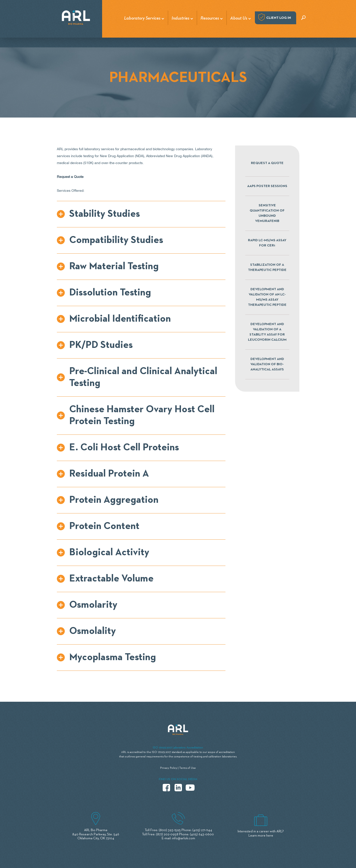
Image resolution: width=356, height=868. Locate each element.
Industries (180, 18)
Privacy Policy (169, 768)
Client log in (279, 18)
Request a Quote (267, 163)
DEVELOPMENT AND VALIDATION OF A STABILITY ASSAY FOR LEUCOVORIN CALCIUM (267, 332)
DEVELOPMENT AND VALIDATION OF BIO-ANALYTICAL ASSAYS (267, 364)
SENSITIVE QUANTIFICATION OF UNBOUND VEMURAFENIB (267, 213)
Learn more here (261, 836)
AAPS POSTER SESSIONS (267, 186)
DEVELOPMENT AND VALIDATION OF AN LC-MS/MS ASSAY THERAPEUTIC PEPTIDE (267, 297)
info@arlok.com (184, 838)
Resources (210, 18)
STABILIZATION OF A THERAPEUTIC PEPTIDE (267, 267)
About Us (239, 18)
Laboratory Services (142, 18)
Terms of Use (188, 768)
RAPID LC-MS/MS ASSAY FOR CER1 (267, 243)
